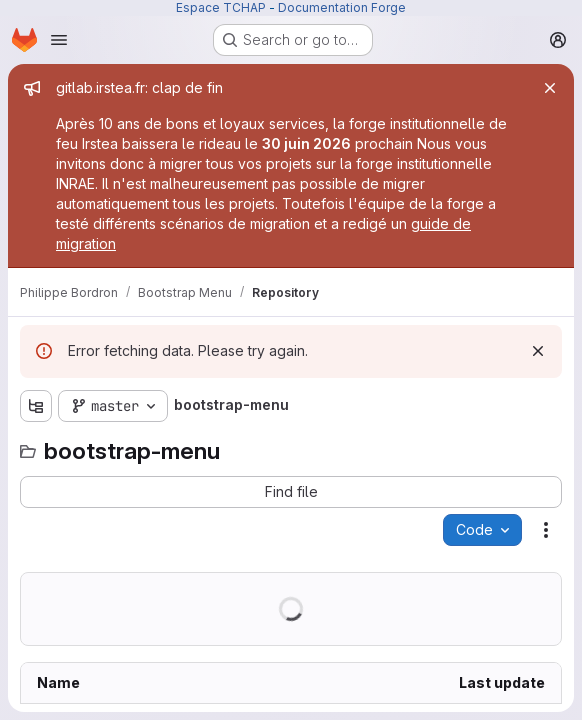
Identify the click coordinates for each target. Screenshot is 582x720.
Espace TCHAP (221, 7)
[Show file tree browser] (36, 406)
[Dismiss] (538, 351)
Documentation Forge (342, 7)
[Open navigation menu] (59, 40)
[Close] (550, 88)
